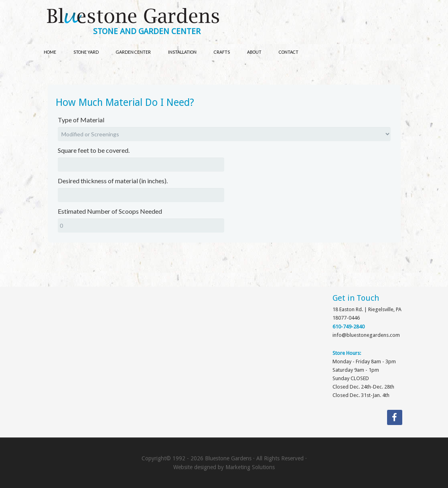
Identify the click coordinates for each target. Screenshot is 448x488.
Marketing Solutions (250, 467)
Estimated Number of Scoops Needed (110, 211)
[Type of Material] (224, 134)
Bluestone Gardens (232, 17)
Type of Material (81, 120)
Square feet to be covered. (94, 150)
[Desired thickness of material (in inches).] (141, 195)
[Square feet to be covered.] (141, 165)
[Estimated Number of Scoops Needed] (141, 226)
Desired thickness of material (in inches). (113, 181)
